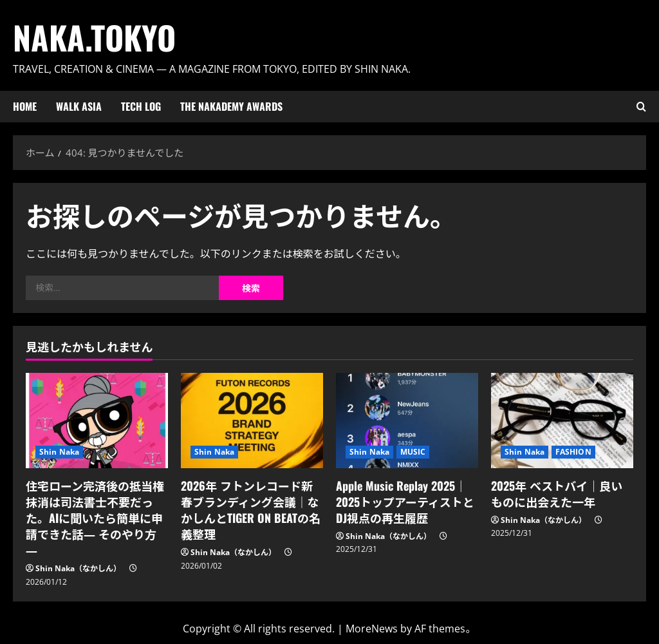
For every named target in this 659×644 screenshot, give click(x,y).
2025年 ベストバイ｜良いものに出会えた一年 (557, 494)
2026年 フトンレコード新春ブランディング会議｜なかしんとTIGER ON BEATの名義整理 (251, 510)
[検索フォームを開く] (641, 107)
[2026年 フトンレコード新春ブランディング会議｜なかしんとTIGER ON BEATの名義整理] (252, 420)
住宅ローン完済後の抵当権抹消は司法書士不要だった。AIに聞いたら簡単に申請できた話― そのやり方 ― (95, 518)
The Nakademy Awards (231, 106)
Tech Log (141, 106)
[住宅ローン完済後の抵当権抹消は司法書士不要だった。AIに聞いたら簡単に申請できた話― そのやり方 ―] (97, 420)
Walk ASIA (79, 106)
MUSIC (413, 452)
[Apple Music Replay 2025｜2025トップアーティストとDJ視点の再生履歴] (407, 420)
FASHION (573, 452)
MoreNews (372, 629)
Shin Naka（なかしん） (78, 568)
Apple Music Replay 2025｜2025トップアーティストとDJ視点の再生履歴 (405, 502)
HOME (25, 106)
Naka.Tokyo (94, 37)
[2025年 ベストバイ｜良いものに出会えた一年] (562, 420)
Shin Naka (59, 452)
